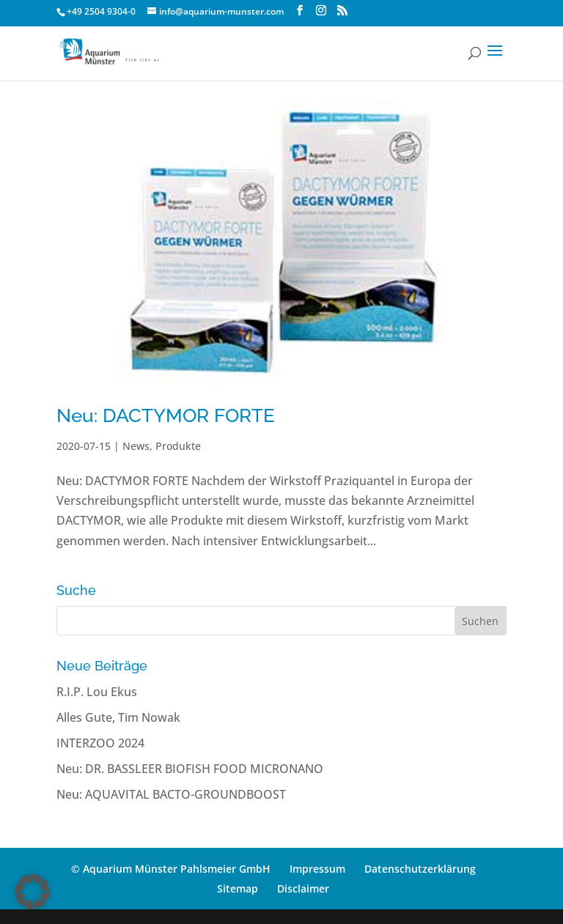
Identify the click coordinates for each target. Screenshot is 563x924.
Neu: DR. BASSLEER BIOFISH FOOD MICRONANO (190, 769)
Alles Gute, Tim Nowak (118, 717)
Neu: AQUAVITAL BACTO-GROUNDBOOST (171, 794)
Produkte (178, 446)
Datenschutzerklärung (420, 869)
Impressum (317, 869)
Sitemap (238, 888)
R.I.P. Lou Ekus (97, 692)
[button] (32, 892)
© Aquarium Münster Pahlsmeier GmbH (171, 869)
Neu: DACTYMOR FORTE (166, 415)
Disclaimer (303, 888)
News (136, 446)
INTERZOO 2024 (100, 743)
